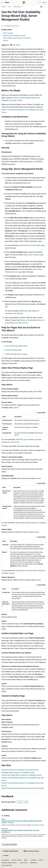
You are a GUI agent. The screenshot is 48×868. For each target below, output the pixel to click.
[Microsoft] (24, 3)
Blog (25, 860)
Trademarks (33, 863)
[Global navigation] (2, 3)
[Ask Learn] (41, 7)
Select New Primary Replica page (34, 245)
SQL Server (17, 7)
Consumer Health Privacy (9, 863)
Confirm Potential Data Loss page (16, 354)
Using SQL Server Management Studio (14, 36)
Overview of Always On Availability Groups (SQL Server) (20, 770)
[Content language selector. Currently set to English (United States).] (10, 851)
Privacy (41, 860)
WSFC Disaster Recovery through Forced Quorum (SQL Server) (23, 788)
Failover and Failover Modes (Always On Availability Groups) (21, 775)
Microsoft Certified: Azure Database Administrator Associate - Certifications (21, 831)
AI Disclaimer (5, 860)
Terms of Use (24, 863)
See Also (6, 40)
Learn (4, 7)
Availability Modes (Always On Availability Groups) (18, 772)
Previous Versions (17, 860)
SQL (9, 7)
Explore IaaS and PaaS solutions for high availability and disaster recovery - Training (22, 822)
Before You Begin (8, 33)
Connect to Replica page (35, 255)
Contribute (33, 860)
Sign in (45, 2)
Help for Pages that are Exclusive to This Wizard (17, 38)
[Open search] (40, 3)
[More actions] (45, 7)
